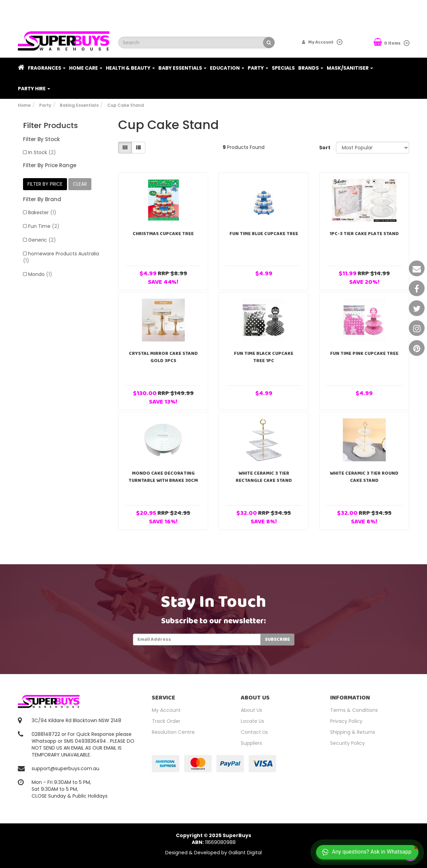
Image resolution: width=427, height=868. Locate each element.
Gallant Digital (245, 853)
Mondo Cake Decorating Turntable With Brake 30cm (163, 477)
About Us (251, 710)
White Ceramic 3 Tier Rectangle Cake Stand (264, 477)
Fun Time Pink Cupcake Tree (364, 354)
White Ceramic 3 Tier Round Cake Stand (364, 477)
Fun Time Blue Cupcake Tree (264, 234)
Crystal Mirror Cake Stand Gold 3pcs (163, 357)
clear (80, 184)
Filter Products (50, 126)
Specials (283, 68)
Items (387, 43)
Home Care (86, 68)
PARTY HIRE (34, 89)
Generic (42, 240)
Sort (325, 148)
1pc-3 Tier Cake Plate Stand (364, 234)
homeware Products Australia (61, 257)
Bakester (42, 212)
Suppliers (251, 743)
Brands (311, 68)
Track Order (166, 721)
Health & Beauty (130, 68)
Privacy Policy (346, 721)
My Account (166, 710)
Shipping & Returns (353, 732)
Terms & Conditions (354, 710)
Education (227, 68)
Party (258, 68)
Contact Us (254, 732)
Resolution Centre (173, 732)
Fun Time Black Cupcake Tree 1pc (264, 357)
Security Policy (347, 743)
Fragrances (47, 68)
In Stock (42, 152)
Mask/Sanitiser (350, 68)
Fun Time (44, 226)
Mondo (40, 274)
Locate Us (252, 721)
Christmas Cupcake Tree (163, 234)
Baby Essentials (182, 68)
